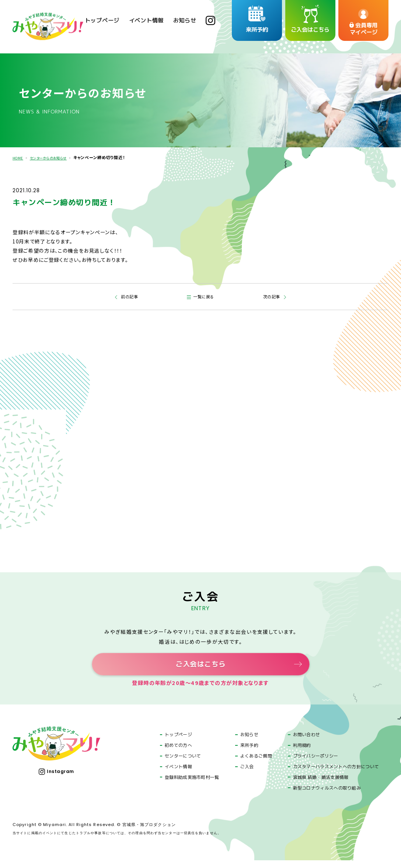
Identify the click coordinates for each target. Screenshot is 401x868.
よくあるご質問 (256, 764)
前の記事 (129, 296)
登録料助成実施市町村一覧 (192, 785)
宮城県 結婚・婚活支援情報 (321, 785)
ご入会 (247, 774)
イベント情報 (178, 774)
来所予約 (249, 753)
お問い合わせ (307, 742)
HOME (19, 157)
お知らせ (249, 742)
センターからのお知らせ (55, 157)
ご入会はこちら (200, 667)
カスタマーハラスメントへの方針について (336, 774)
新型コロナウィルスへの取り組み (327, 795)
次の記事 (273, 296)
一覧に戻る (205, 296)
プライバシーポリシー (316, 764)
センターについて (183, 764)
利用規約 (302, 753)
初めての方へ (178, 753)
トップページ (178, 742)
